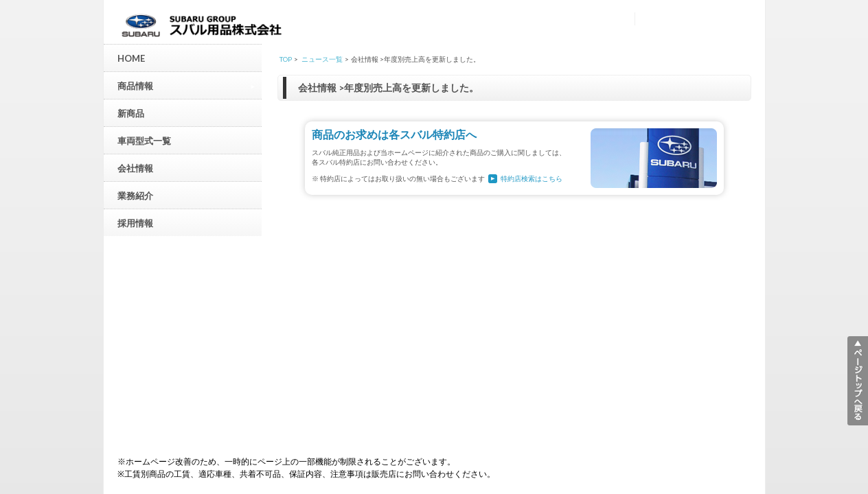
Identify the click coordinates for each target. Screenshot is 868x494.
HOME (131, 58)
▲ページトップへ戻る (858, 381)
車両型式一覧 (144, 141)
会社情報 (135, 168)
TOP (286, 59)
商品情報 (186, 85)
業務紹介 (135, 196)
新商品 (131, 113)
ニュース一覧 (322, 59)
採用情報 (135, 223)
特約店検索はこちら (532, 178)
